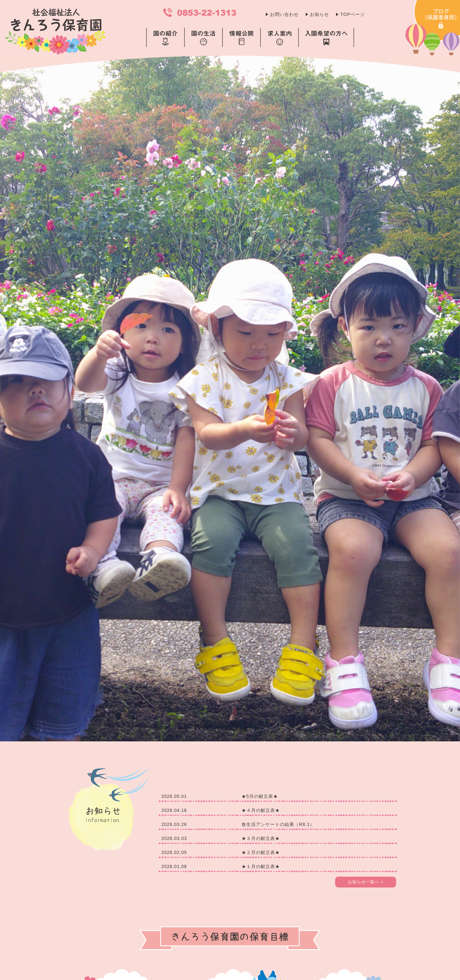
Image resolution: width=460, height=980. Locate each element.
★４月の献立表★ (261, 810)
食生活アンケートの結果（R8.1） (278, 824)
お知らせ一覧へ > (366, 882)
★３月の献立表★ (261, 838)
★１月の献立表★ (261, 866)
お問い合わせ (284, 14)
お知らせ (319, 14)
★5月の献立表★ (260, 796)
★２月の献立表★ (261, 852)
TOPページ (353, 14)
